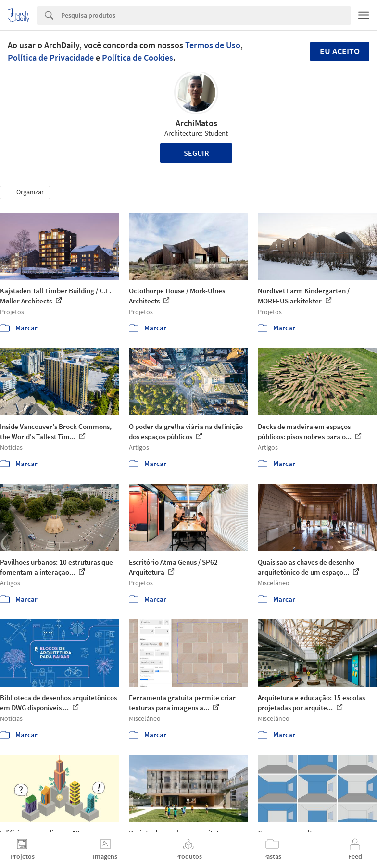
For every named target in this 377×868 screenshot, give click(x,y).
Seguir (196, 153)
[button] (25, 192)
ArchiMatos (196, 123)
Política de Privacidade (51, 57)
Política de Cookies (138, 57)
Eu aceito (340, 51)
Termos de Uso (213, 45)
